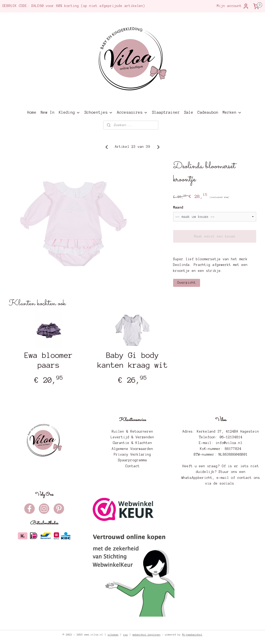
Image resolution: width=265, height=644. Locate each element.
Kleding (69, 113)
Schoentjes (99, 113)
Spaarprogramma (132, 460)
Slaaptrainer (166, 112)
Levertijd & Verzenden (132, 437)
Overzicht (187, 283)
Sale (189, 112)
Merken (232, 113)
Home (32, 112)
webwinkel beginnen (146, 635)
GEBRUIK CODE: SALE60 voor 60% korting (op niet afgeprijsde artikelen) (74, 6)
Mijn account (233, 6)
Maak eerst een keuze (215, 236)
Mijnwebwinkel (192, 635)
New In (48, 112)
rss (126, 635)
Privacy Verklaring (132, 455)
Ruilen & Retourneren (132, 432)
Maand (178, 208)
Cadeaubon (208, 112)
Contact (132, 466)
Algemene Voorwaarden (132, 449)
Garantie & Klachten (132, 443)
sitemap (113, 635)
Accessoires (132, 113)
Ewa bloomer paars (49, 360)
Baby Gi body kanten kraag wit (132, 360)
